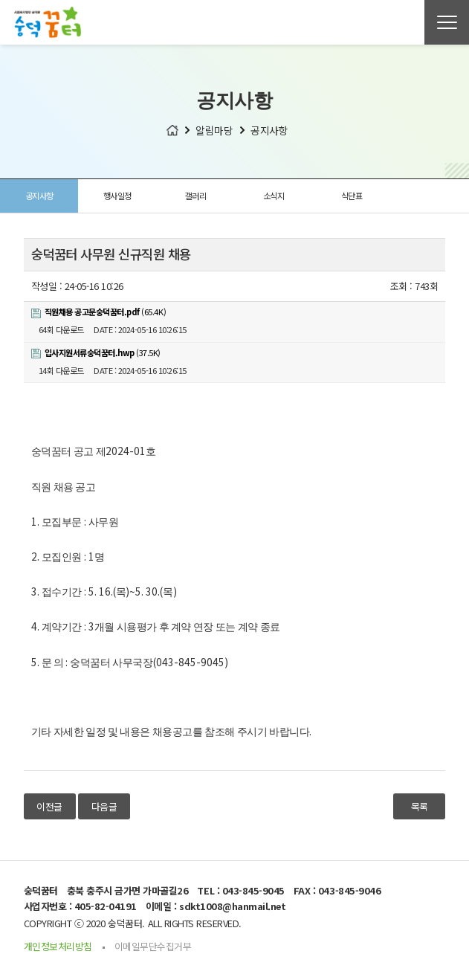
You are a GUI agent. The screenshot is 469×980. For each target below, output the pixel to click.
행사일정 (117, 196)
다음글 (104, 806)
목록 (420, 806)
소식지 (274, 196)
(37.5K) (96, 352)
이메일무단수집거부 (153, 946)
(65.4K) (99, 312)
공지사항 (39, 196)
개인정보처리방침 (58, 946)
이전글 (49, 806)
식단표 (352, 196)
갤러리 (196, 196)
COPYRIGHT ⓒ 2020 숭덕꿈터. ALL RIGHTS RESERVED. (133, 923)
